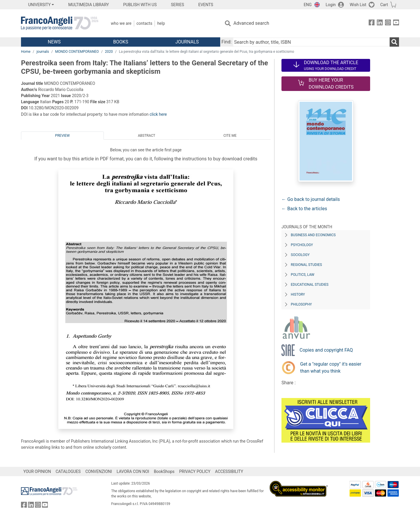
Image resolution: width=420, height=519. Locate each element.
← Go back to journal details (311, 199)
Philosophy (301, 304)
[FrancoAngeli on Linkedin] (380, 23)
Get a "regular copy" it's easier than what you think (331, 368)
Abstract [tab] (147, 136)
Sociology (300, 255)
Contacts (144, 23)
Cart (384, 5)
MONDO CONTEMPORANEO (77, 52)
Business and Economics (313, 235)
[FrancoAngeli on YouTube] (396, 23)
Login (331, 5)
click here (158, 114)
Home (26, 52)
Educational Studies (310, 285)
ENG (308, 5)
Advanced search (251, 23)
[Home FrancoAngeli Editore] (60, 23)
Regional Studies (306, 265)
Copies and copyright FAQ (326, 350)
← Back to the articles (304, 209)
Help (161, 23)
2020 (109, 52)
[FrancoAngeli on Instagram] (388, 23)
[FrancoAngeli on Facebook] (372, 23)
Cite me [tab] (230, 136)
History (298, 294)
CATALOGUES (68, 471)
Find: (226, 42)
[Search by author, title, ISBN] (311, 42)
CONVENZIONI (99, 471)
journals (43, 52)
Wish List (358, 5)
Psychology (302, 245)
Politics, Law (303, 275)
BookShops (164, 471)
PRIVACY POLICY (195, 471)
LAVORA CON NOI (133, 471)
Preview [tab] (62, 136)
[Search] (394, 42)
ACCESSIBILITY (229, 471)
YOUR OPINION (37, 471)
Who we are (121, 23)
